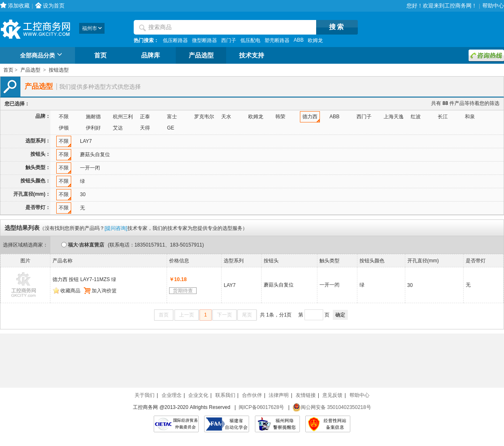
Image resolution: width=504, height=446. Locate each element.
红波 (416, 117)
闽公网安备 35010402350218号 (332, 407)
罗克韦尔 (204, 117)
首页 (100, 55)
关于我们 (145, 395)
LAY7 (86, 141)
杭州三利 (123, 117)
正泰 (145, 117)
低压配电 (250, 40)
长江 (443, 117)
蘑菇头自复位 (95, 154)
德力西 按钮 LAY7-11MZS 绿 (84, 279)
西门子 (229, 40)
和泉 (470, 117)
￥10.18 (178, 279)
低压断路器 (175, 40)
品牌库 (151, 55)
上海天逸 (394, 117)
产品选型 (201, 55)
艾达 (118, 128)
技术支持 (252, 55)
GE (171, 128)
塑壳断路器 (277, 40)
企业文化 (198, 395)
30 (83, 194)
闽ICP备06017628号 (261, 407)
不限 (64, 117)
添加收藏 (19, 6)
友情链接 (306, 395)
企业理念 (172, 395)
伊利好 (93, 128)
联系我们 (225, 395)
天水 (226, 117)
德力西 (310, 117)
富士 (172, 117)
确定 (340, 315)
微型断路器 (205, 40)
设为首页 (54, 6)
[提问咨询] (116, 228)
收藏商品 (66, 291)
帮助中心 (493, 6)
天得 (145, 128)
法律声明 (279, 395)
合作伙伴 (252, 395)
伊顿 (64, 128)
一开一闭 (90, 168)
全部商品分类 (42, 56)
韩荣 (280, 117)
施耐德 (93, 117)
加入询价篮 (100, 291)
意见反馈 (332, 395)
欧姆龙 (315, 40)
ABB (299, 40)
